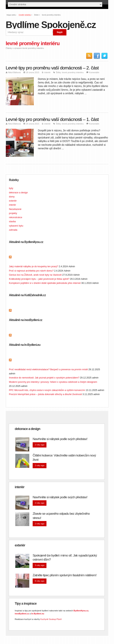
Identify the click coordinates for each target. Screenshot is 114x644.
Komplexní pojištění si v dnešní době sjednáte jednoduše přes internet (45, 283)
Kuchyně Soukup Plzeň (51, 619)
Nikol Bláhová (14, 72)
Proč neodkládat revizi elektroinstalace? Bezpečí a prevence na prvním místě (48, 369)
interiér (47, 72)
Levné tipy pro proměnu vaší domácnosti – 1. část (52, 119)
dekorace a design (18, 193)
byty (11, 188)
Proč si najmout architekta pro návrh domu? (31, 271)
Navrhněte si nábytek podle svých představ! (60, 439)
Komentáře (94, 72)
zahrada (13, 230)
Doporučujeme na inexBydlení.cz (32, 336)
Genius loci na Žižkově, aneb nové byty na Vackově (35, 275)
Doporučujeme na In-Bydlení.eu (32, 361)
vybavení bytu (16, 226)
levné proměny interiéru (73, 72)
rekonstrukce (16, 217)
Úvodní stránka (25, 15)
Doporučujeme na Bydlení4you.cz (33, 258)
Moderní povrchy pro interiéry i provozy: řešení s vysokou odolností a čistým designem (53, 382)
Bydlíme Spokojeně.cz (51, 25)
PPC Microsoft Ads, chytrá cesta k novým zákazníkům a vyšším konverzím (47, 390)
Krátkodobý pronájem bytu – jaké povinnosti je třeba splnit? (39, 279)
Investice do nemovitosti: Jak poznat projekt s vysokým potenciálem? (44, 378)
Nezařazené (15, 209)
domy (12, 197)
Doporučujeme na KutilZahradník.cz (34, 312)
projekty (13, 213)
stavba (12, 222)
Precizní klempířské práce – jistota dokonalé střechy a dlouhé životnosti (45, 394)
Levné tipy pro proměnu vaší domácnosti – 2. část (52, 68)
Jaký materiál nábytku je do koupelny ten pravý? (34, 266)
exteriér (13, 201)
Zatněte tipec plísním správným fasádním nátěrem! (65, 575)
